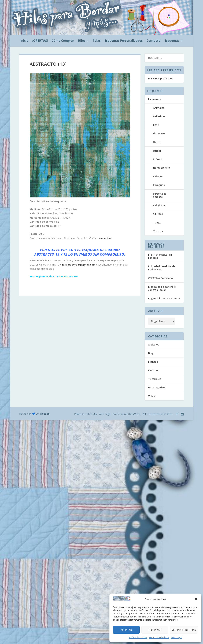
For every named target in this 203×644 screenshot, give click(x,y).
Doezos (45, 414)
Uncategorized (157, 387)
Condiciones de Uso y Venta (126, 414)
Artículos (154, 345)
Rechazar (155, 630)
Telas (97, 41)
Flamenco (159, 133)
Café (156, 125)
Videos (152, 396)
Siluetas (158, 214)
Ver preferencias (184, 630)
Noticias (153, 370)
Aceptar (126, 630)
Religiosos (159, 205)
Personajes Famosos (159, 195)
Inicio (24, 41)
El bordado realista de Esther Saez (162, 268)
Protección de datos (159, 637)
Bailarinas (159, 116)
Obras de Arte (162, 168)
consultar (105, 238)
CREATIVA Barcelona (160, 278)
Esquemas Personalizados (123, 41)
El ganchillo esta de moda (164, 298)
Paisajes (158, 176)
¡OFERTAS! (40, 41)
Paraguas (159, 185)
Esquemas (172, 41)
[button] (196, 599)
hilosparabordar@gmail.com (78, 265)
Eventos (153, 362)
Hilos (82, 41)
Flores (157, 142)
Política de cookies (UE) (85, 414)
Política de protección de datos (157, 414)
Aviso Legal (176, 637)
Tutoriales (155, 379)
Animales (159, 108)
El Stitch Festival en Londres (160, 256)
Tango (157, 222)
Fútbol (157, 151)
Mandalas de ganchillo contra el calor (162, 288)
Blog (151, 353)
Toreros (158, 231)
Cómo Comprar (63, 41)
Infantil (158, 159)
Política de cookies (138, 637)
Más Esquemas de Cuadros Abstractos (54, 276)
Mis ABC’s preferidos (161, 78)
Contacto (153, 41)
